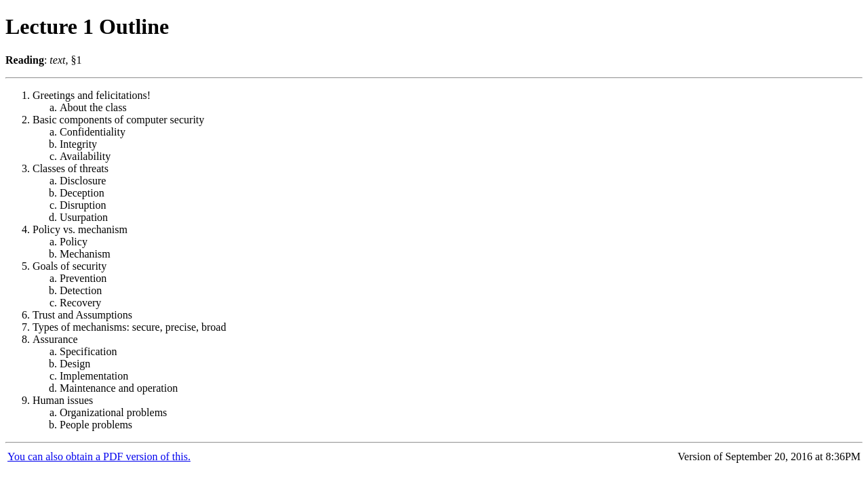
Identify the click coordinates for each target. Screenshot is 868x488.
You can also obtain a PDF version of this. (99, 456)
